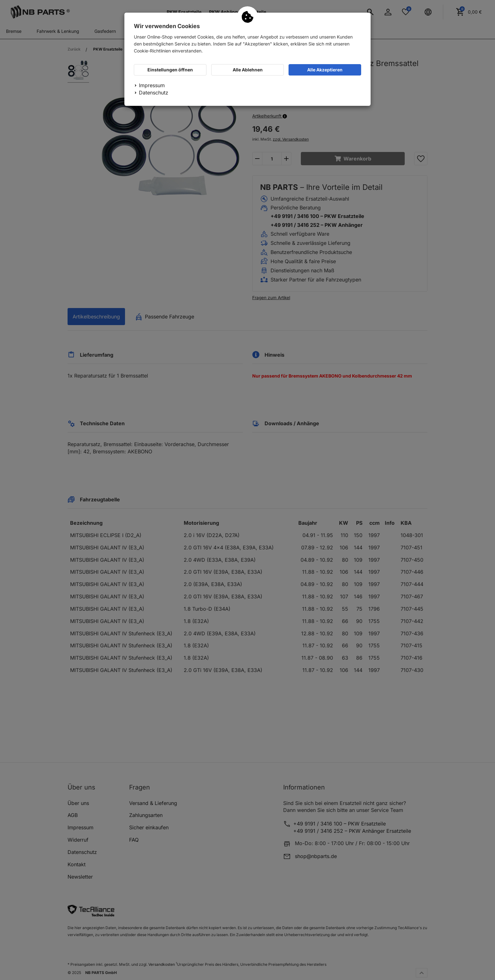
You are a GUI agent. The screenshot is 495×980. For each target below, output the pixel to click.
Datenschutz (154, 93)
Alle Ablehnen (248, 70)
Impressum (152, 85)
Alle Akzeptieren (325, 70)
